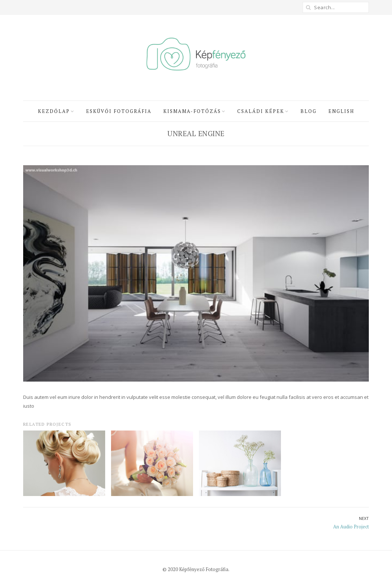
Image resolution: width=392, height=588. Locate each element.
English (341, 111)
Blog (309, 111)
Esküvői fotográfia (119, 111)
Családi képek (261, 111)
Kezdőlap (54, 111)
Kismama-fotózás (192, 111)
